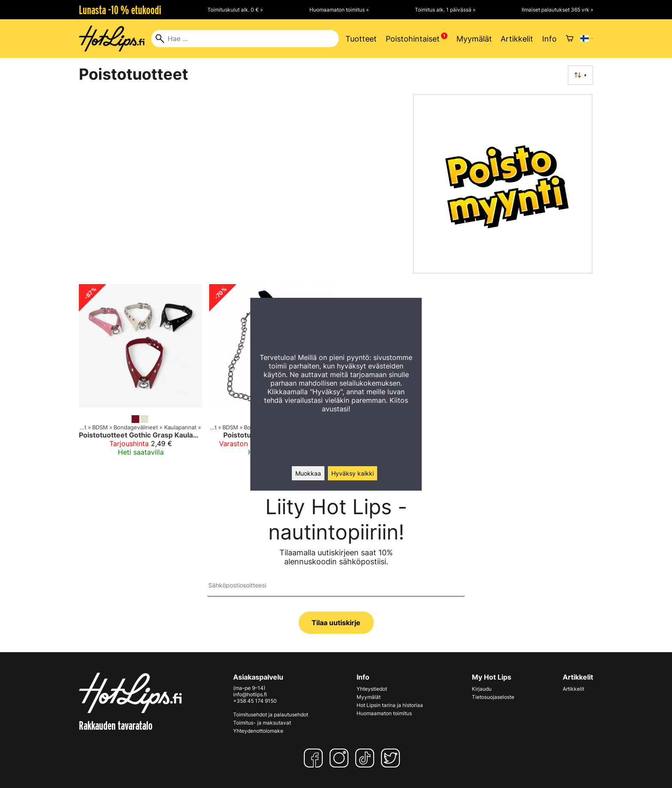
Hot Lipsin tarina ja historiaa (390, 705)
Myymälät (474, 39)
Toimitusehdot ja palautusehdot (271, 715)
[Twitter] (392, 758)
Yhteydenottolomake (258, 731)
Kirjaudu (482, 689)
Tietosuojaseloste (493, 697)
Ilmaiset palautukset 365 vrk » (557, 10)
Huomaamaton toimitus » (339, 10)
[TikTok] (366, 758)
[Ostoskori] (570, 39)
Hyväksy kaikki (352, 473)
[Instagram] (341, 758)
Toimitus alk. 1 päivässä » (445, 10)
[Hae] (245, 39)
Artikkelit (517, 39)
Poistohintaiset (413, 39)
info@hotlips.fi (250, 694)
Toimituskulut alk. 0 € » (235, 10)
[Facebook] (315, 758)
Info (549, 39)
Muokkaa (308, 473)
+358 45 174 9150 (255, 701)
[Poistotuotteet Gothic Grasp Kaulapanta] (141, 374)
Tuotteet (361, 39)
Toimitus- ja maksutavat (262, 723)
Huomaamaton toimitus (384, 713)
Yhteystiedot (372, 689)
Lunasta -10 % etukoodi (120, 10)
